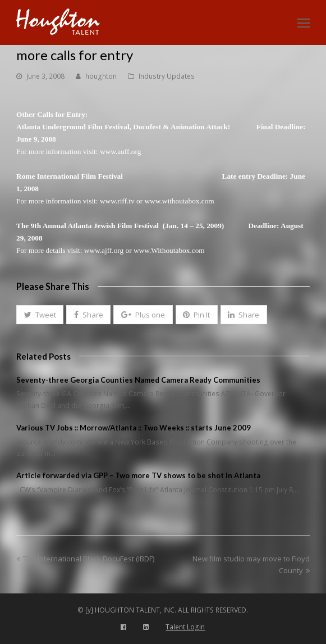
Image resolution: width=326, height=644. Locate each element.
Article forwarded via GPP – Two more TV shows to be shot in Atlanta (138, 475)
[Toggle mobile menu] (304, 22)
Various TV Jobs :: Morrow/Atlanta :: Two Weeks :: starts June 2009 (134, 428)
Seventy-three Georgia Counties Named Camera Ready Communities (138, 380)
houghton (101, 76)
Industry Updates (167, 76)
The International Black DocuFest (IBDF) (85, 559)
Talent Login (185, 627)
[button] (40, 315)
